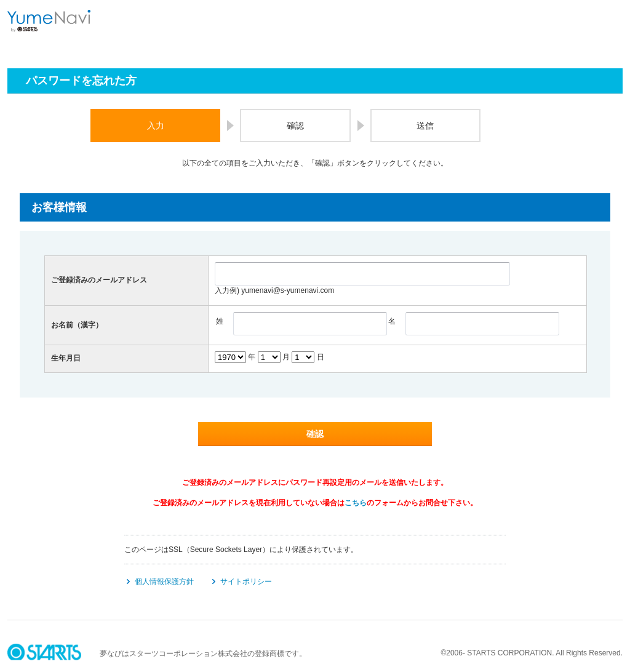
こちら (356, 503)
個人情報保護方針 (164, 582)
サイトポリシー (246, 582)
